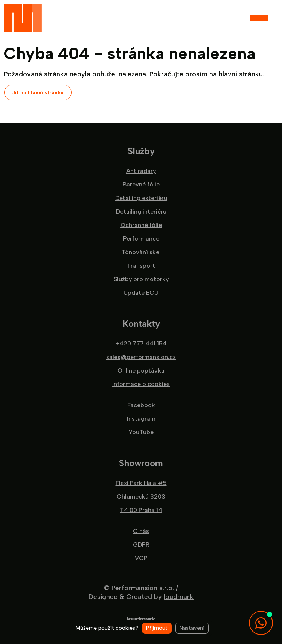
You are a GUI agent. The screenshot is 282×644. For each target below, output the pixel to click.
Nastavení (192, 628)
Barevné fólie (141, 185)
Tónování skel (141, 252)
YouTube (141, 432)
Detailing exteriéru (141, 198)
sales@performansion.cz (141, 357)
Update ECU (141, 293)
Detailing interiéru (141, 212)
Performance (141, 239)
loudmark (179, 597)
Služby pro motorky (141, 279)
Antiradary (141, 171)
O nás (141, 531)
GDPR (141, 545)
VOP (141, 558)
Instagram (141, 419)
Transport (141, 266)
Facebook (141, 405)
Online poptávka (141, 371)
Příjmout (157, 628)
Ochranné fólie (141, 225)
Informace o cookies (141, 384)
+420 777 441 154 (141, 344)
